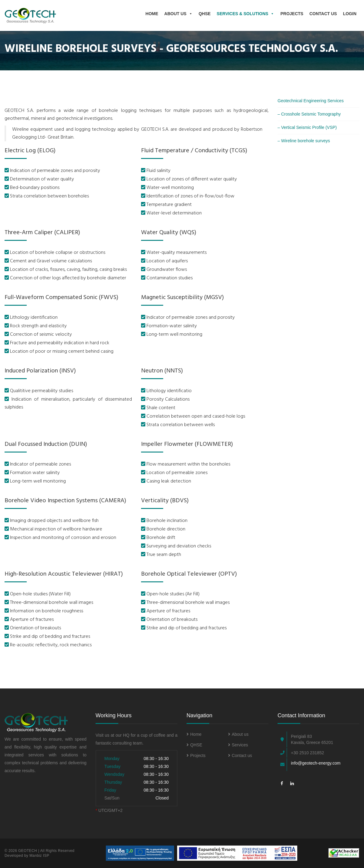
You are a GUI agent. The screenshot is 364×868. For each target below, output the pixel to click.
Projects (292, 14)
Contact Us (323, 14)
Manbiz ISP (39, 856)
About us (179, 14)
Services (238, 745)
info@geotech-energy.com (316, 763)
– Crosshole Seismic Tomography (309, 114)
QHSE (205, 14)
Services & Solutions (245, 14)
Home (152, 14)
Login (350, 14)
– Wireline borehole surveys (304, 141)
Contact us (240, 755)
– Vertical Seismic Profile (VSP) (307, 127)
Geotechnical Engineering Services (311, 101)
